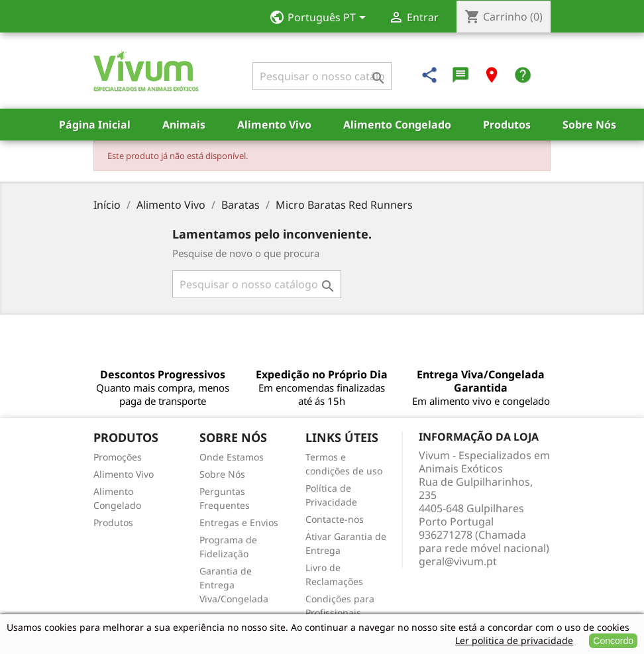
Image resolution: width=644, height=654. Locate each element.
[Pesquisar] (322, 76)
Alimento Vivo (274, 125)
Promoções (118, 457)
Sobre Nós (589, 125)
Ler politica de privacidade (514, 640)
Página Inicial (95, 125)
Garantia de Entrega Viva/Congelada (234, 585)
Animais (184, 125)
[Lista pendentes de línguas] (322, 19)
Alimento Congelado (397, 125)
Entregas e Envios (239, 522)
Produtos (507, 125)
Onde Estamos (232, 457)
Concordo (613, 641)
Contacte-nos (335, 519)
